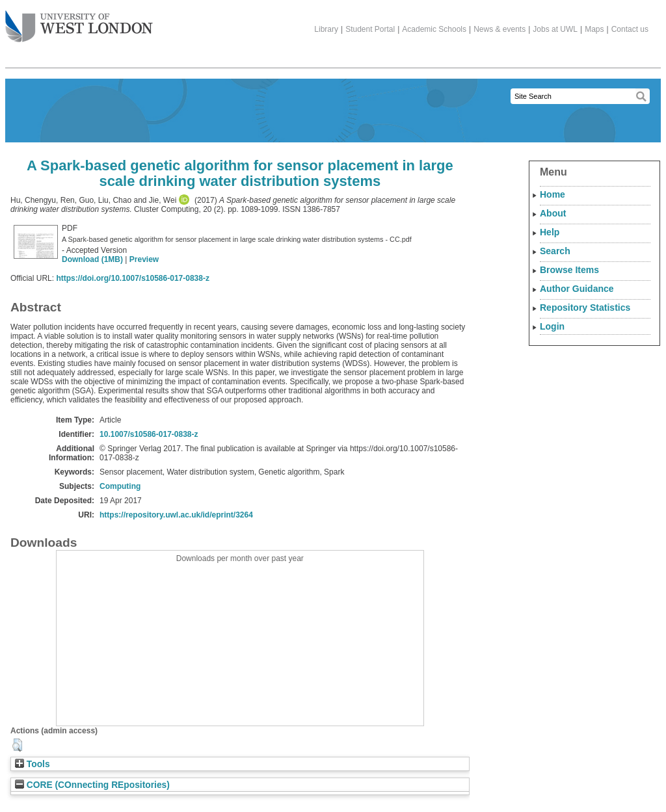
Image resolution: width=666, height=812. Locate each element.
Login (552, 326)
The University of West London (79, 21)
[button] (17, 745)
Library (326, 29)
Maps (594, 29)
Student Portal (370, 29)
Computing (120, 486)
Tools (33, 764)
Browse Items (569, 270)
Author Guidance (577, 289)
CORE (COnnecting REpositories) (92, 785)
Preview (144, 259)
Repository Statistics (585, 308)
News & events (499, 29)
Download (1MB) (92, 259)
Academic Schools (434, 29)
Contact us (630, 29)
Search (555, 251)
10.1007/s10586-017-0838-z (149, 434)
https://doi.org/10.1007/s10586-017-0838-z (132, 278)
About (553, 213)
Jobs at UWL (555, 29)
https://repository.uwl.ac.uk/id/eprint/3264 (176, 515)
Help (550, 232)
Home (553, 194)
